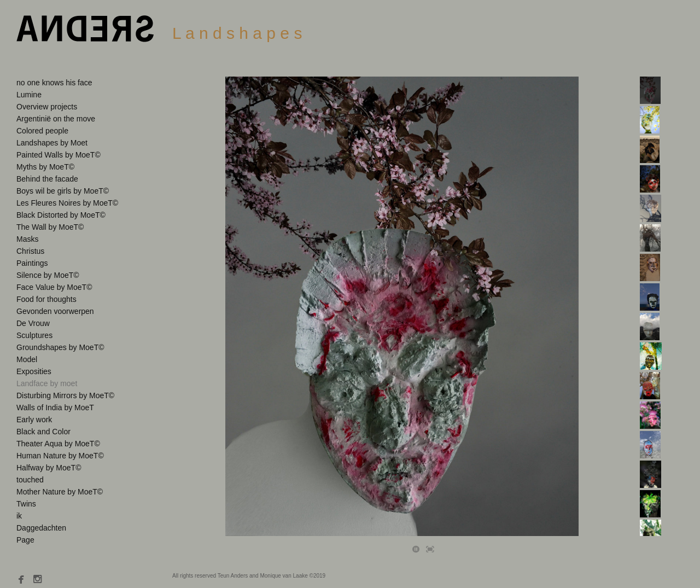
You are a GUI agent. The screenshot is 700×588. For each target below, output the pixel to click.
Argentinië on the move (56, 119)
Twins (26, 504)
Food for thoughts (46, 299)
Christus (30, 251)
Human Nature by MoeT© (60, 456)
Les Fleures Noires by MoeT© (67, 203)
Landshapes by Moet (52, 143)
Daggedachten (41, 528)
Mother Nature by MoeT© (60, 492)
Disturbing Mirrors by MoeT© (65, 395)
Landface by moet (47, 383)
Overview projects (47, 107)
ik (19, 516)
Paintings (32, 263)
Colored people (42, 131)
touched (30, 480)
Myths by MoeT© (45, 167)
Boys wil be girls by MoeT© (63, 191)
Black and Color (43, 432)
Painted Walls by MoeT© (59, 155)
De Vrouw (33, 323)
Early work (34, 420)
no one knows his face (54, 83)
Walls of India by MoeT (55, 407)
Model (27, 359)
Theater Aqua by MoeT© (58, 444)
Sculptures (34, 335)
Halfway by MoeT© (49, 468)
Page (25, 540)
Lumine (29, 95)
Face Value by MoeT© (54, 287)
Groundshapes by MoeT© (60, 347)
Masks (27, 239)
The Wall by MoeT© (50, 227)
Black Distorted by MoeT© (61, 215)
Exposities (34, 371)
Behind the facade (47, 179)
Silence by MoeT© (48, 275)
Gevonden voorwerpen (55, 311)
